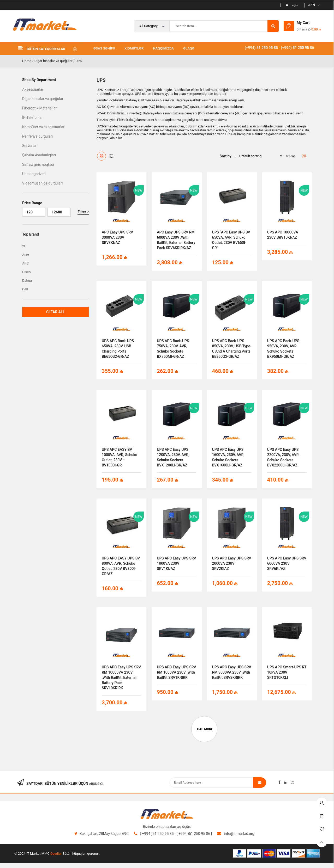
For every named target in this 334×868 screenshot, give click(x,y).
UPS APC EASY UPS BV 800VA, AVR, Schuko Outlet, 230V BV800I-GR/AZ (121, 566)
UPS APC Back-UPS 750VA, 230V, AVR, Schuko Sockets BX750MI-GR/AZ (173, 349)
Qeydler (56, 854)
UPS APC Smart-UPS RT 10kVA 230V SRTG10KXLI (287, 672)
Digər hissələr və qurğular (53, 61)
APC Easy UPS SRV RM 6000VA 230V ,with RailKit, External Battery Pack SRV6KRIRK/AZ (176, 240)
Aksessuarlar (33, 89)
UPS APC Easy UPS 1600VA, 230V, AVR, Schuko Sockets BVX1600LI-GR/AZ (228, 457)
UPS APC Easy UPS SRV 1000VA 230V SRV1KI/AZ (176, 563)
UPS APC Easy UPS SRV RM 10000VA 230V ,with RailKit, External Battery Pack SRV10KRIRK (121, 678)
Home (27, 61)
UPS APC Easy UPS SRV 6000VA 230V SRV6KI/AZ (287, 563)
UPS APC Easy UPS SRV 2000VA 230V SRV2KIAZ (232, 563)
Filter (82, 212)
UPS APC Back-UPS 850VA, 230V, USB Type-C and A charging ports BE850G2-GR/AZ (232, 349)
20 (304, 156)
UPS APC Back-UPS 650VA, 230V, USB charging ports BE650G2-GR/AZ (118, 349)
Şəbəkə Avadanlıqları (39, 155)
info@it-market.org (239, 834)
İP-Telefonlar (32, 118)
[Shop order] (259, 156)
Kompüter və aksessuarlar (43, 127)
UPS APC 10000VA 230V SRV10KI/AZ (283, 235)
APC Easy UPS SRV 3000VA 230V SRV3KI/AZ (117, 237)
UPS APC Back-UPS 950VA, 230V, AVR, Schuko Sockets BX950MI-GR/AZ (283, 349)
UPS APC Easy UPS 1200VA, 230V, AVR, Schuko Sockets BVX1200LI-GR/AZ (173, 457)
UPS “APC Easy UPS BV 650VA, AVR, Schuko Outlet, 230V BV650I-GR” (231, 240)
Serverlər (29, 146)
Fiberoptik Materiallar (39, 108)
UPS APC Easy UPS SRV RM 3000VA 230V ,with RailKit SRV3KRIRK (232, 672)
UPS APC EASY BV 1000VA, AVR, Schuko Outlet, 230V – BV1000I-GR (120, 457)
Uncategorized (34, 174)
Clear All (55, 312)
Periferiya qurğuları (37, 136)
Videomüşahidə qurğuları (42, 183)
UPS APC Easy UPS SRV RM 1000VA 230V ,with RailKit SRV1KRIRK (176, 672)
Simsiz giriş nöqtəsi (38, 164)
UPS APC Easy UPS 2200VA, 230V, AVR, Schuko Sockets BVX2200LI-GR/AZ (283, 457)
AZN (312, 5)
